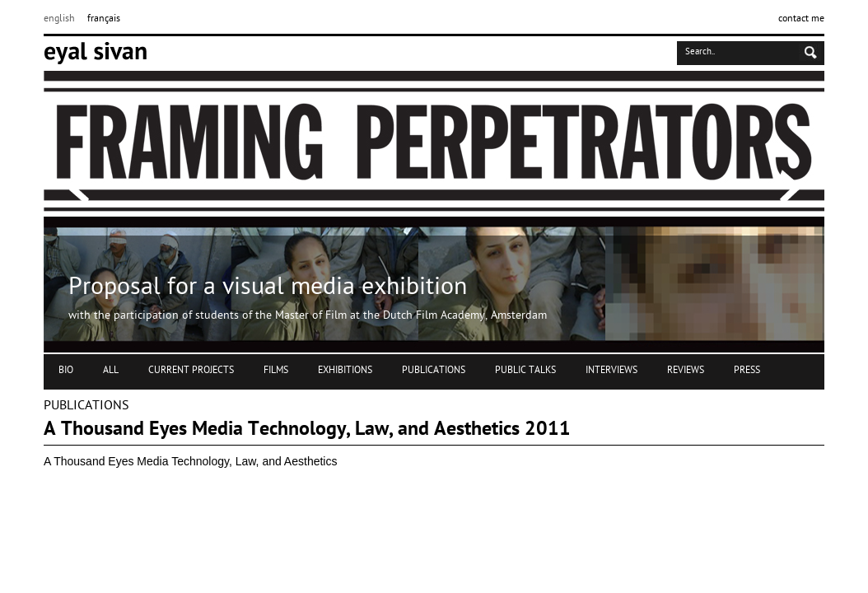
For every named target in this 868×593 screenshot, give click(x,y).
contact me (801, 19)
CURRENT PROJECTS (191, 371)
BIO (66, 371)
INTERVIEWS (611, 371)
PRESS (747, 371)
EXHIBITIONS (345, 371)
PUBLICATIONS (434, 371)
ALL (111, 371)
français (104, 19)
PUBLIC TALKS (525, 371)
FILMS (276, 371)
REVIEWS (686, 371)
